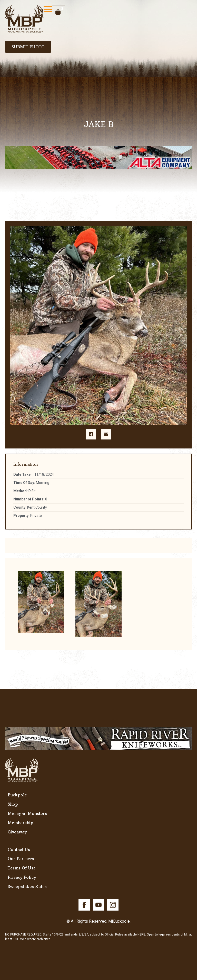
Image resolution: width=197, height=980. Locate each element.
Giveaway (17, 832)
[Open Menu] (48, 9)
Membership (21, 823)
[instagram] (113, 905)
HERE (141, 934)
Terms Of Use (22, 868)
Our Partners (21, 859)
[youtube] (98, 905)
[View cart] (58, 12)
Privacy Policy (22, 877)
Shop (13, 804)
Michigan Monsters (27, 813)
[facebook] (84, 905)
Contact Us (19, 849)
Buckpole (17, 795)
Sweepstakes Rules (27, 886)
